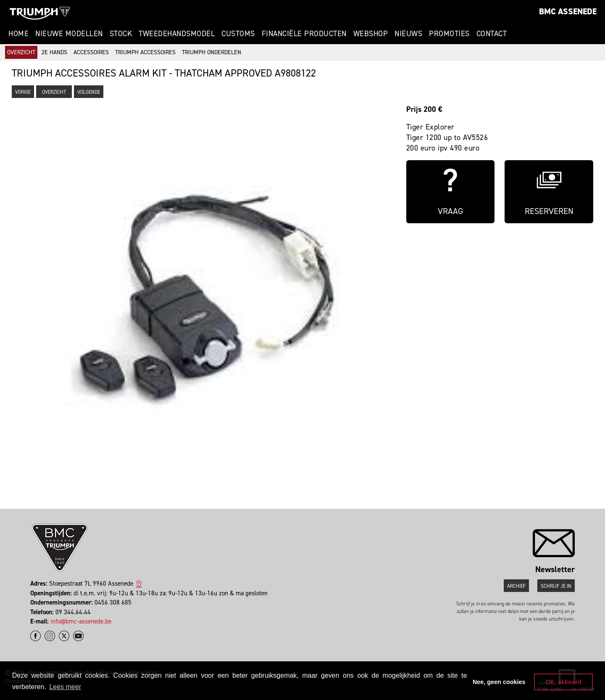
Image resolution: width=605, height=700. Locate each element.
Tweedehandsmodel (177, 34)
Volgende (89, 92)
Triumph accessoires (145, 52)
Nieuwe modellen (69, 34)
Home (18, 34)
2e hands (54, 52)
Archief (516, 586)
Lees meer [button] (65, 687)
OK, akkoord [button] (563, 682)
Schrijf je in (556, 586)
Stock (121, 34)
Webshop (371, 34)
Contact (492, 34)
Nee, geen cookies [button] (499, 682)
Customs (238, 34)
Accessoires (91, 52)
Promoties (449, 34)
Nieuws (408, 34)
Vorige (23, 92)
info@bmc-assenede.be (81, 621)
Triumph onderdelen (212, 52)
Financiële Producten (304, 34)
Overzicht (21, 52)
